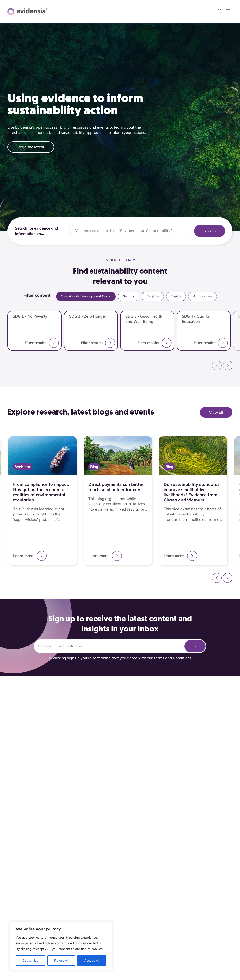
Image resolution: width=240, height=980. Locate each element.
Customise (30, 961)
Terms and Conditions (172, 658)
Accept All (92, 961)
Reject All (61, 961)
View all (216, 412)
